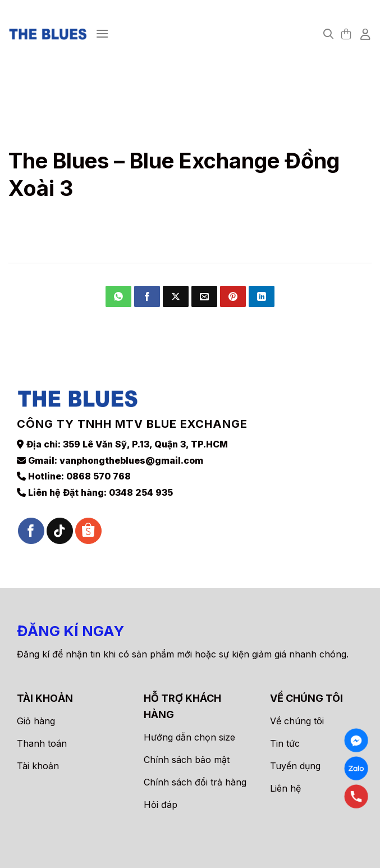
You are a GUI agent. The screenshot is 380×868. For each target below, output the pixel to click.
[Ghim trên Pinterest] (233, 296)
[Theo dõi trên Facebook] (31, 531)
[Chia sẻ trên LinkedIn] (262, 296)
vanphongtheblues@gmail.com (131, 460)
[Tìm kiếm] (328, 34)
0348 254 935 (141, 492)
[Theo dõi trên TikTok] (60, 531)
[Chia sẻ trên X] (176, 296)
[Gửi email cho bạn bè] (204, 296)
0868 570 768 (99, 476)
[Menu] (102, 33)
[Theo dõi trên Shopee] (88, 531)
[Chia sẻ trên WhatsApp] (118, 296)
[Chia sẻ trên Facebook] (147, 296)
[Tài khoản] (366, 34)
